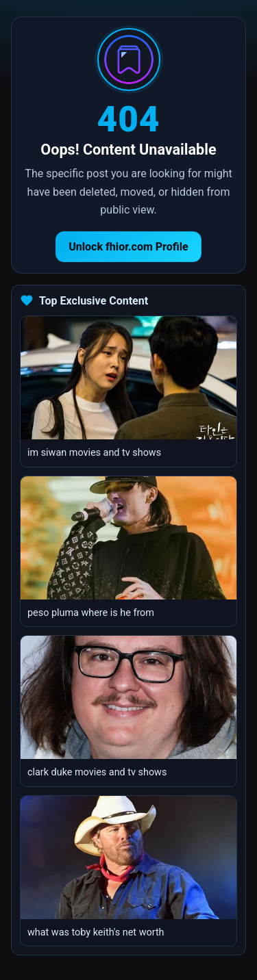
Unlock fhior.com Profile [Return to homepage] (128, 247)
